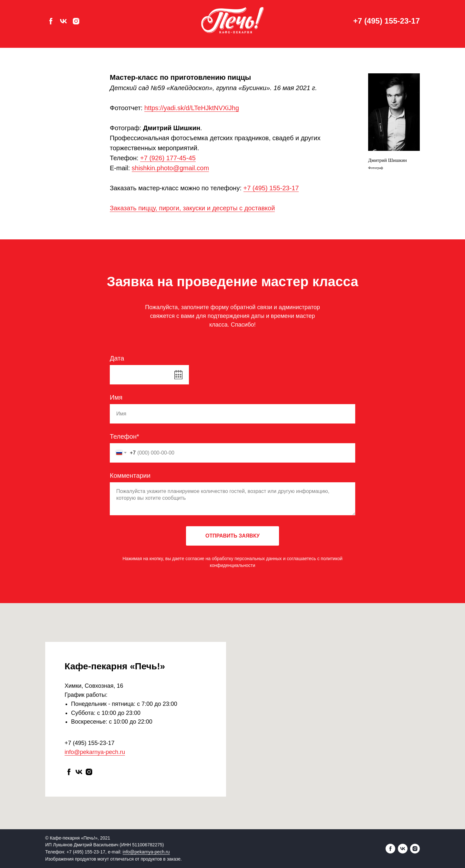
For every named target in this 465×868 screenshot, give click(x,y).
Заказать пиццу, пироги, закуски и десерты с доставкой (192, 208)
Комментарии (130, 476)
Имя (116, 397)
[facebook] (51, 21)
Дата (117, 358)
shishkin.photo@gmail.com (170, 168)
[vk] (63, 21)
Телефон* (124, 436)
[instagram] (76, 21)
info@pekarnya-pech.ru (95, 752)
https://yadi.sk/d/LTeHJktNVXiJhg (192, 108)
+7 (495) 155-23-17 (387, 21)
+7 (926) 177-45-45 (168, 158)
